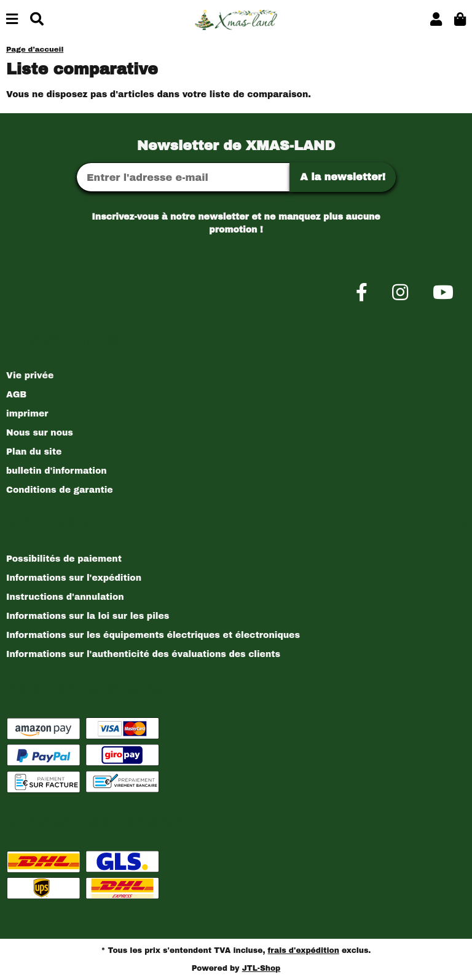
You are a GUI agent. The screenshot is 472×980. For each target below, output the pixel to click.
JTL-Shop (262, 968)
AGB (16, 395)
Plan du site (34, 452)
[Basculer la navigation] (12, 20)
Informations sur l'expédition (74, 578)
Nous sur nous (40, 433)
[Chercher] (37, 20)
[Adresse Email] (183, 177)
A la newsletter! (343, 177)
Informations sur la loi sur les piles (88, 616)
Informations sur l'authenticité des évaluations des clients (143, 654)
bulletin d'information (57, 471)
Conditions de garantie (60, 490)
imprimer (27, 414)
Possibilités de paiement (64, 559)
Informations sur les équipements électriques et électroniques (153, 635)
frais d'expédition (304, 950)
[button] (436, 20)
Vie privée (30, 376)
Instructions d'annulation (65, 597)
